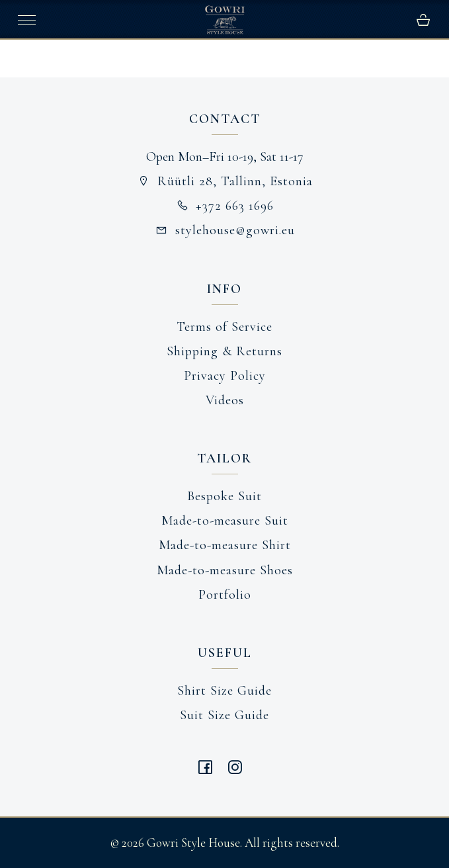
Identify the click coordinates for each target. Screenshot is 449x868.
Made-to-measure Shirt (225, 545)
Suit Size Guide (224, 715)
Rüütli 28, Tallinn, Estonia (224, 181)
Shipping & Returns (224, 351)
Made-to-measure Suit (225, 521)
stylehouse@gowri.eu (224, 230)
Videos (225, 400)
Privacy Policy (225, 376)
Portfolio (225, 595)
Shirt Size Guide (224, 691)
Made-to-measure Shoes (225, 570)
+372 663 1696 (225, 206)
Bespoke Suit (224, 496)
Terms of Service (224, 327)
